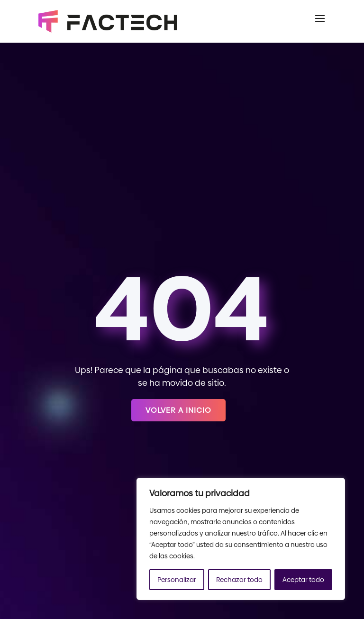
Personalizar (177, 580)
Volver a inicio (178, 410)
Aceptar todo (303, 580)
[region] (241, 539)
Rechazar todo (239, 580)
